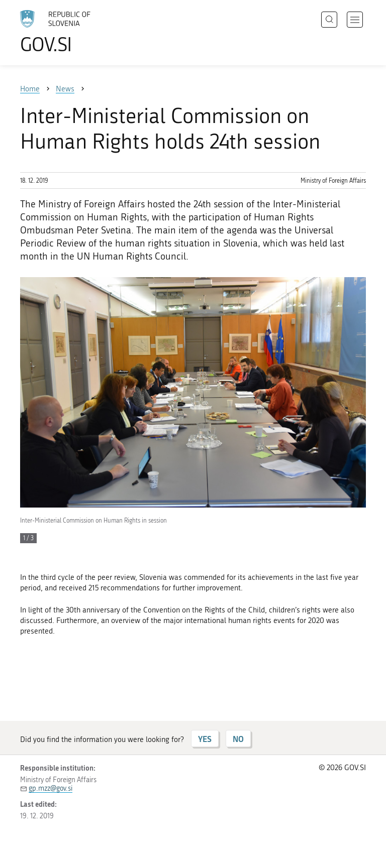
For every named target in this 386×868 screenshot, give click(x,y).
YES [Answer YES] (205, 739)
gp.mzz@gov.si (51, 788)
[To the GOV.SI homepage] (70, 32)
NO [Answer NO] (238, 739)
